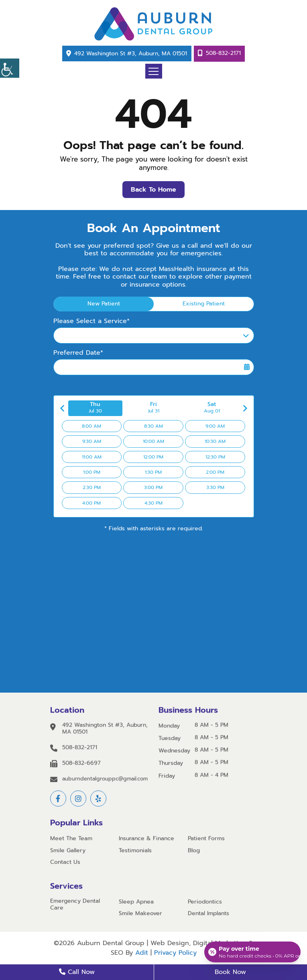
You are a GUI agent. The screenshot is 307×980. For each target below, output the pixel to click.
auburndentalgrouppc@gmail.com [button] (105, 780)
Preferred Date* (78, 353)
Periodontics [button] (205, 903)
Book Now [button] (230, 972)
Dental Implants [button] (208, 915)
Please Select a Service (95, 337)
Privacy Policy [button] (175, 953)
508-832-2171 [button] (223, 53)
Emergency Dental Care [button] (75, 906)
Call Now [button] (77, 972)
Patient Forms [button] (206, 840)
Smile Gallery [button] (68, 852)
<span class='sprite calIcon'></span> (247, 367)
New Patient (104, 304)
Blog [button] (194, 852)
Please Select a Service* (91, 321)
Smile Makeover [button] (140, 915)
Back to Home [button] (153, 190)
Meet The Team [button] (71, 840)
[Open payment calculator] (252, 952)
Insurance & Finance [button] (146, 840)
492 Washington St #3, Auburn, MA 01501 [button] (131, 54)
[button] (10, 68)
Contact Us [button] (65, 864)
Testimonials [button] (135, 852)
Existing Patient (204, 304)
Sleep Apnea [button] (136, 903)
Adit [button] (142, 953)
